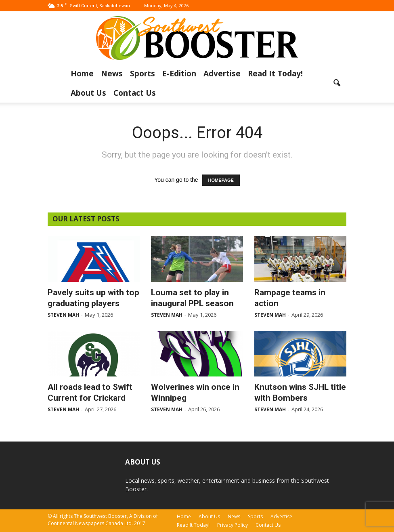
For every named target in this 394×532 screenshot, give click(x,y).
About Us (88, 93)
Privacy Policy (233, 525)
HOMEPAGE (221, 180)
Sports (143, 74)
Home (82, 74)
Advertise (222, 74)
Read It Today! (275, 74)
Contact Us (135, 93)
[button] (337, 83)
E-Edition (179, 74)
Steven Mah (63, 315)
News (112, 74)
